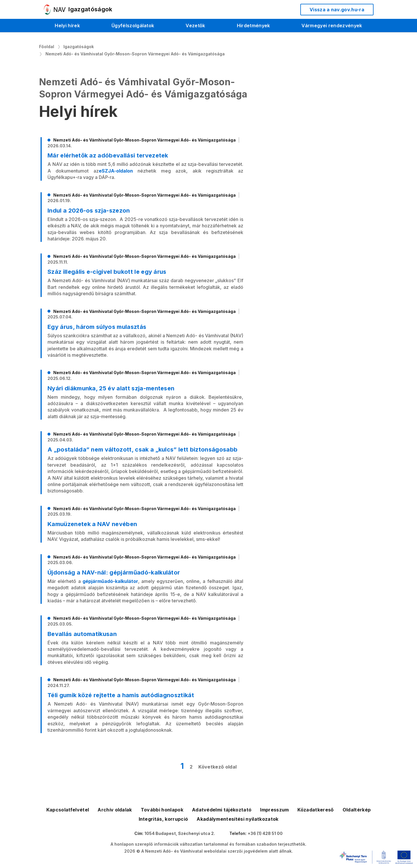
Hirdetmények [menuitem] (254, 26)
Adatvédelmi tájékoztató (222, 810)
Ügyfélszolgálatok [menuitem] (133, 26)
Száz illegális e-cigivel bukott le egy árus (107, 272)
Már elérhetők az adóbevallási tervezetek (108, 155)
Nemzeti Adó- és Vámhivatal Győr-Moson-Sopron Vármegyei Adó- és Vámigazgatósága (135, 54)
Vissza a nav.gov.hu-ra (337, 10)
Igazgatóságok (79, 47)
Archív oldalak (115, 810)
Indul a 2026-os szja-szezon (89, 211)
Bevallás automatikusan (82, 634)
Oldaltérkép (357, 810)
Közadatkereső (316, 810)
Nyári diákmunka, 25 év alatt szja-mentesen (111, 388)
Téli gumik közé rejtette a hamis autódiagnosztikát (121, 695)
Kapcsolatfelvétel (68, 810)
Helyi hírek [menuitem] (67, 26)
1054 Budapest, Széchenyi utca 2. (180, 833)
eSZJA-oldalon (116, 171)
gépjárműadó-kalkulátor (110, 581)
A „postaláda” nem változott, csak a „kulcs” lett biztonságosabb (142, 450)
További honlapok (162, 810)
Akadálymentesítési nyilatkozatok (237, 819)
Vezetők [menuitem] (195, 26)
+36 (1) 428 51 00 (265, 833)
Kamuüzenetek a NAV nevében (92, 524)
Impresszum (274, 810)
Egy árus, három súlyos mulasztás (97, 327)
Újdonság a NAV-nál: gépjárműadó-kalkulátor (114, 572)
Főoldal (47, 47)
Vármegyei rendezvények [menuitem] (332, 26)
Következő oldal (217, 767)
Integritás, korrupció (163, 819)
